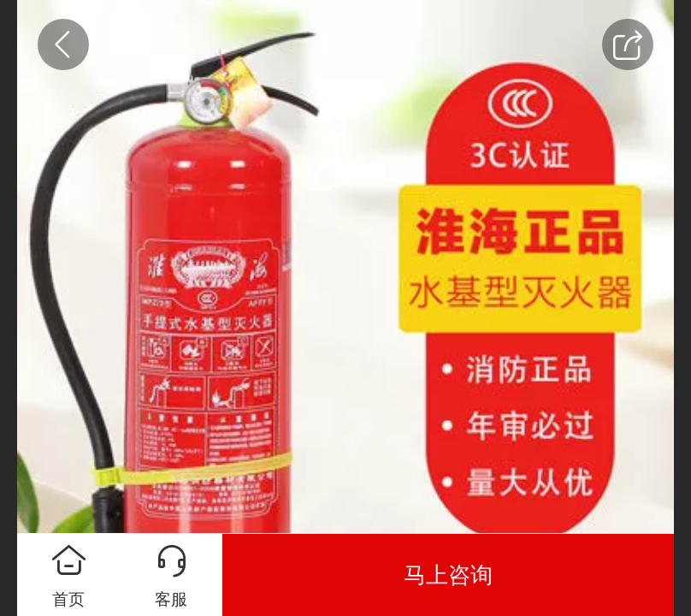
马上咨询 (448, 575)
